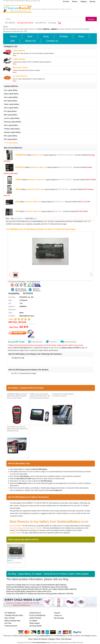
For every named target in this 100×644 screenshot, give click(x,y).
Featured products (11, 626)
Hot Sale (66, 2)
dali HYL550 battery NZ (22, 348)
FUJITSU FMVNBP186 (37, 615)
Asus (81, 36)
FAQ (63, 639)
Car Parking (52, 23)
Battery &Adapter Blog (12, 621)
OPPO (18, 189)
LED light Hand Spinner (25, 23)
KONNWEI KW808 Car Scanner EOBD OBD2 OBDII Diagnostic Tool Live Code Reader (17, 396)
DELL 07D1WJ (10, 618)
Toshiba (64, 36)
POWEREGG (21, 155)
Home (14, 36)
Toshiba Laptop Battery (12, 129)
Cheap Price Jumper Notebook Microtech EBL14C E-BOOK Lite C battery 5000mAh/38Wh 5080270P (42, 589)
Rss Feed (8, 623)
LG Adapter (33, 621)
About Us (37, 639)
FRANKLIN (20, 167)
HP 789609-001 (10, 613)
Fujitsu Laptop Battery (12, 104)
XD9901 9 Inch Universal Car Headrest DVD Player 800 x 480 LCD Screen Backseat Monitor (40, 396)
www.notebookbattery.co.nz (41, 642)
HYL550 (15, 358)
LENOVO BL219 (35, 613)
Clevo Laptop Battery (11, 108)
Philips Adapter (35, 623)
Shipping (84, 2)
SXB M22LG (59, 202)
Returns (75, 2)
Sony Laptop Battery (11, 125)
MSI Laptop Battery (11, 136)
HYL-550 (21, 358)
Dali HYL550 (29, 218)
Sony (46, 36)
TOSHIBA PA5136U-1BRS (14, 615)
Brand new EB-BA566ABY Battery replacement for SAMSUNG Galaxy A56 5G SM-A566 (37, 587)
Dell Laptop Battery (11, 101)
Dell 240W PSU (41, 23)
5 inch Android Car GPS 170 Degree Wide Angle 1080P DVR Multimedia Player (17, 429)
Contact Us (58, 615)
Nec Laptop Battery (11, 139)
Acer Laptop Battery (11, 90)
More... (15, 55)
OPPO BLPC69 (63, 189)
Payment (57, 613)
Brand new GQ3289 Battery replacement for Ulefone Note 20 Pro (29, 591)
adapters (54, 29)
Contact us (52, 41)
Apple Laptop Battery (11, 94)
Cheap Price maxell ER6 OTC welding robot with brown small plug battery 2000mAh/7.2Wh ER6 (40, 594)
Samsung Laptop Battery (12, 122)
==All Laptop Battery (11, 143)
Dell (12, 41)
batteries (46, 29)
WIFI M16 (58, 211)
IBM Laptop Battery (11, 115)
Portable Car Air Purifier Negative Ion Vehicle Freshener (63, 395)
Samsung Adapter (35, 626)
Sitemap (92, 2)
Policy (58, 639)
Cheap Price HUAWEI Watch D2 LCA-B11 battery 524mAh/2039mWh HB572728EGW (36, 585)
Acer (30, 36)
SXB (17, 201)
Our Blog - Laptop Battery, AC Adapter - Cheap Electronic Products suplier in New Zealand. (48, 574)
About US (30, 41)
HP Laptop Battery (10, 111)
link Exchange (59, 618)
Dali (12, 218)
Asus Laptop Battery (11, 97)
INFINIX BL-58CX (65, 180)
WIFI (17, 211)
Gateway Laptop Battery (12, 132)
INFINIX (19, 179)
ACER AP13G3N (35, 618)
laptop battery (45, 636)
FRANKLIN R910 (66, 167)
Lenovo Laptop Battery (12, 118)
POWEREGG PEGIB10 (65, 155)
